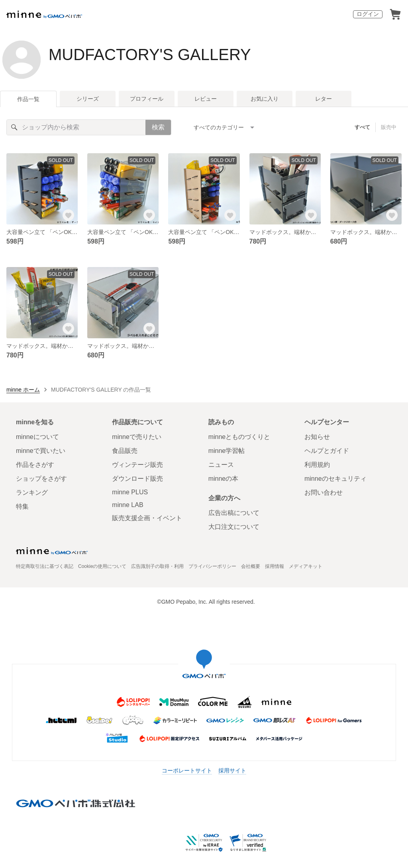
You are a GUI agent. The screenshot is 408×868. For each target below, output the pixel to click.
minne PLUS (130, 492)
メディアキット (306, 566)
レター (324, 99)
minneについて (37, 437)
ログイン (368, 14)
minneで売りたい (137, 437)
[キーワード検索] (76, 127)
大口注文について (234, 527)
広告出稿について (234, 513)
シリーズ (88, 99)
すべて (362, 127)
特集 (22, 506)
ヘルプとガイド (327, 451)
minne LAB (127, 505)
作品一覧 (28, 99)
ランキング (32, 493)
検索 (158, 127)
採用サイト (232, 770)
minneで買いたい (41, 451)
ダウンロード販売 (137, 479)
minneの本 (224, 479)
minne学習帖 (227, 451)
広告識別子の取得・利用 (157, 566)
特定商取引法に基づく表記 (45, 566)
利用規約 (317, 465)
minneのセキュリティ (335, 479)
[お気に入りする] (68, 215)
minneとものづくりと (239, 437)
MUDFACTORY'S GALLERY (150, 55)
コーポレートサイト (187, 770)
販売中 (389, 127)
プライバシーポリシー (212, 566)
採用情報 (275, 566)
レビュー (206, 99)
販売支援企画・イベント (147, 518)
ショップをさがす (41, 479)
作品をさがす (35, 465)
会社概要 (251, 566)
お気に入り (265, 99)
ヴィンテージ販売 (137, 465)
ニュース (221, 465)
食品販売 (125, 451)
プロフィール (147, 99)
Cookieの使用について (102, 566)
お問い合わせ (324, 493)
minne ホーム (23, 390)
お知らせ (317, 437)
